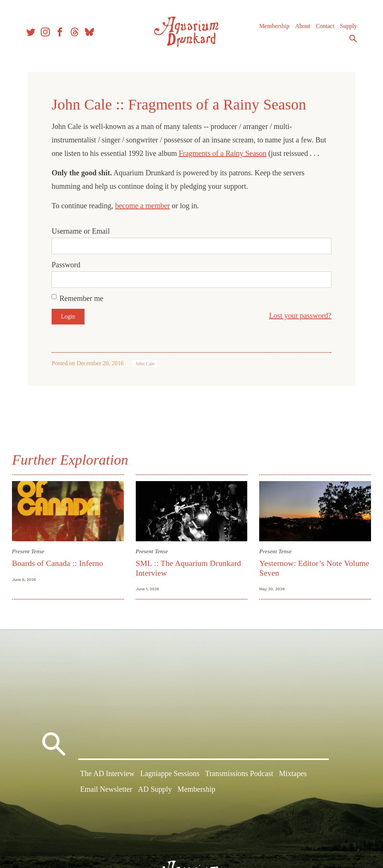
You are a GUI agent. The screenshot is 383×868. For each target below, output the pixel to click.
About (303, 26)
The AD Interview (107, 773)
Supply (348, 26)
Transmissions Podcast (239, 773)
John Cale (145, 364)
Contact (325, 26)
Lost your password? (300, 316)
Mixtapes (293, 773)
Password (66, 265)
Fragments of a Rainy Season (223, 153)
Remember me (81, 298)
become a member (143, 206)
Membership (274, 26)
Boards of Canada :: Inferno (58, 563)
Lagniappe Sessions (170, 773)
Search (353, 39)
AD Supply (155, 789)
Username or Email (81, 231)
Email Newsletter (106, 789)
